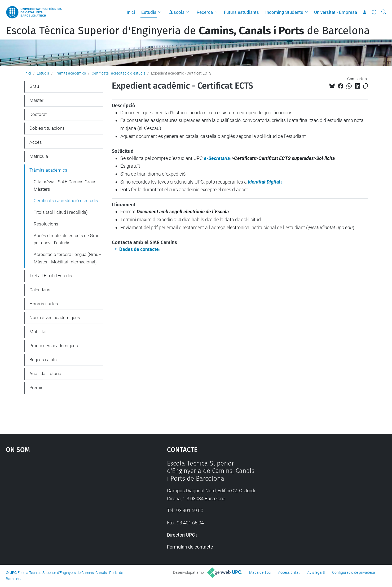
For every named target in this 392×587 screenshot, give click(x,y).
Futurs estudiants (241, 12)
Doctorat (38, 114)
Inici (131, 12)
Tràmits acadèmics (70, 73)
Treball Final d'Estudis (51, 276)
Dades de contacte (139, 249)
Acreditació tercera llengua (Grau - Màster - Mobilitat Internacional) (67, 258)
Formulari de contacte (190, 547)
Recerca (205, 12)
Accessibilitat (289, 572)
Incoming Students (284, 12)
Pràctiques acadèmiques (54, 346)
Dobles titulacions (47, 128)
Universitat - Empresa (336, 12)
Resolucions (46, 224)
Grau (34, 86)
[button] (161, 12)
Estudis (149, 12)
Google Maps (67, 499)
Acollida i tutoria (45, 373)
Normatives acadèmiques (55, 318)
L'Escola (177, 12)
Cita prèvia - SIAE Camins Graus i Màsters (66, 185)
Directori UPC (181, 535)
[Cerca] (384, 12)
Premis (36, 388)
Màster (36, 100)
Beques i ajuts (43, 360)
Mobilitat (38, 332)
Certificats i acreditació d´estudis (118, 73)
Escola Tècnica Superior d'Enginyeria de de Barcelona (188, 31)
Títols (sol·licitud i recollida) (61, 212)
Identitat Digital (264, 182)
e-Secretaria (217, 158)
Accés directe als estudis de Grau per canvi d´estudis (67, 239)
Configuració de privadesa (354, 572)
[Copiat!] (366, 86)
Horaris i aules (44, 304)
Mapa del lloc (260, 572)
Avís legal (315, 572)
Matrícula (39, 156)
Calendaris (40, 290)
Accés (36, 142)
